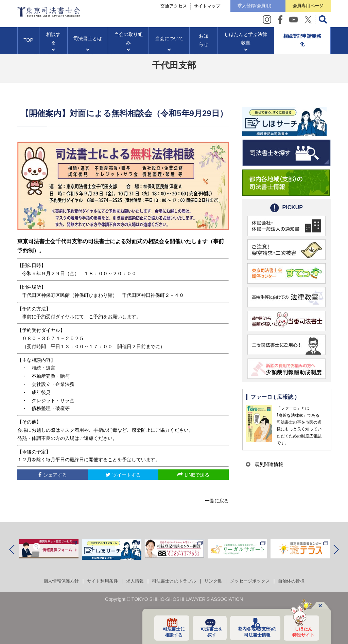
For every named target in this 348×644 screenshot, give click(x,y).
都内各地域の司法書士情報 (254, 631)
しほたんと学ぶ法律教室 (246, 41)
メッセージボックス (255, 581)
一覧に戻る (217, 501)
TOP (28, 43)
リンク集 (215, 581)
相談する (53, 41)
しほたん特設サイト (301, 631)
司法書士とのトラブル (174, 581)
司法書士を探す (207, 631)
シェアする (55, 475)
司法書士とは (88, 41)
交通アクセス (161, 7)
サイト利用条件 (98, 581)
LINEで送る (197, 475)
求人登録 (245, 7)
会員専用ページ (305, 7)
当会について (169, 41)
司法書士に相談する (168, 631)
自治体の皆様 (298, 581)
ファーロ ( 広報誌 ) (274, 397)
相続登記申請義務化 (302, 43)
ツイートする (126, 475)
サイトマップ (195, 7)
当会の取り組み (128, 41)
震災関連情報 (267, 464)
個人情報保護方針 (54, 581)
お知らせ (204, 43)
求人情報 (133, 581)
